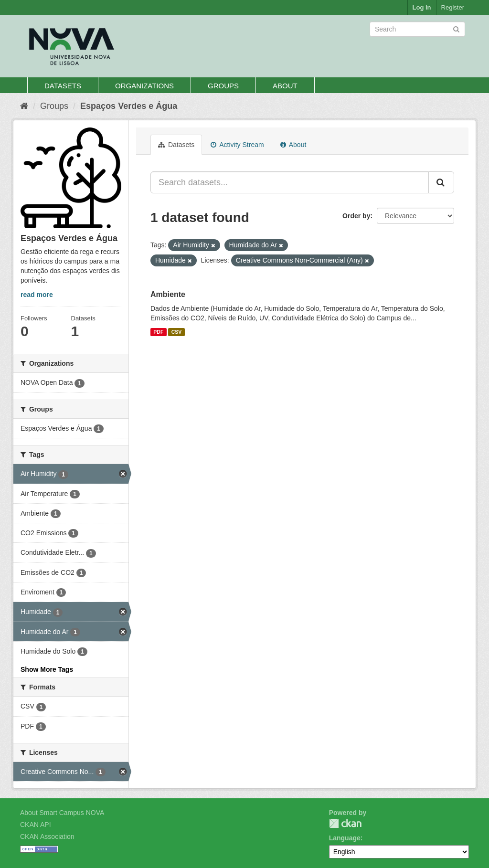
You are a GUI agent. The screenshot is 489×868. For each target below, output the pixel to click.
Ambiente (168, 294)
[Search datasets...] (290, 182)
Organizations (144, 86)
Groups (223, 86)
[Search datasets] (417, 29)
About (285, 86)
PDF (158, 332)
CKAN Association (47, 836)
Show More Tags (47, 669)
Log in (422, 7)
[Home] (24, 106)
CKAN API (36, 825)
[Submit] (456, 28)
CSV (177, 332)
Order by (356, 216)
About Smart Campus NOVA (62, 813)
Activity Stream (237, 145)
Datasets (63, 86)
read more (37, 295)
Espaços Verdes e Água (129, 106)
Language (345, 838)
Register (453, 7)
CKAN (345, 823)
